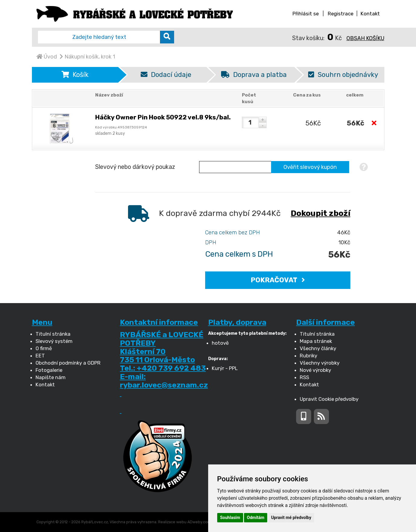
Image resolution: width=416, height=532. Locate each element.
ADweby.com (199, 522)
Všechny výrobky (320, 363)
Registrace (341, 14)
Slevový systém (54, 341)
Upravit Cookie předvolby (329, 399)
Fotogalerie (49, 370)
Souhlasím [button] (230, 518)
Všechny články (318, 348)
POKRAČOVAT (278, 280)
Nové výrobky (315, 370)
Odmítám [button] (256, 518)
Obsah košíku (365, 38)
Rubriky (308, 356)
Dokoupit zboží (321, 213)
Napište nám (51, 377)
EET (40, 356)
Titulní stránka (53, 334)
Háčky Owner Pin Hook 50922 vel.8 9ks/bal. (163, 117)
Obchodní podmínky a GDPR (68, 363)
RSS (304, 377)
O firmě (44, 348)
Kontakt (370, 14)
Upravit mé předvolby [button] (291, 518)
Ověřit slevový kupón (310, 167)
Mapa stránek (316, 341)
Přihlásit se (306, 14)
